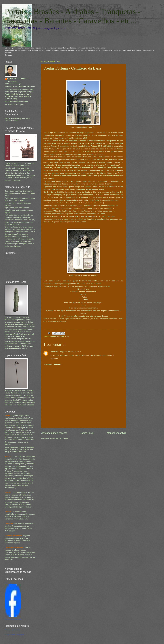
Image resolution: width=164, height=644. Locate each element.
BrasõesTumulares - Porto (59, 337)
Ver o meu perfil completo (14, 104)
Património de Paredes (12, 630)
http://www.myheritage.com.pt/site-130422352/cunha (18, 120)
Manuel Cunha (9, 583)
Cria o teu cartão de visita (13, 619)
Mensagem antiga (116, 433)
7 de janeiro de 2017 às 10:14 (70, 352)
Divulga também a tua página (14, 635)
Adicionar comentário (53, 364)
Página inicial (87, 433)
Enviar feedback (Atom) (59, 438)
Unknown (54, 352)
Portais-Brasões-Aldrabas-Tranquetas (18, 80)
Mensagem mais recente (54, 433)
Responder (54, 359)
